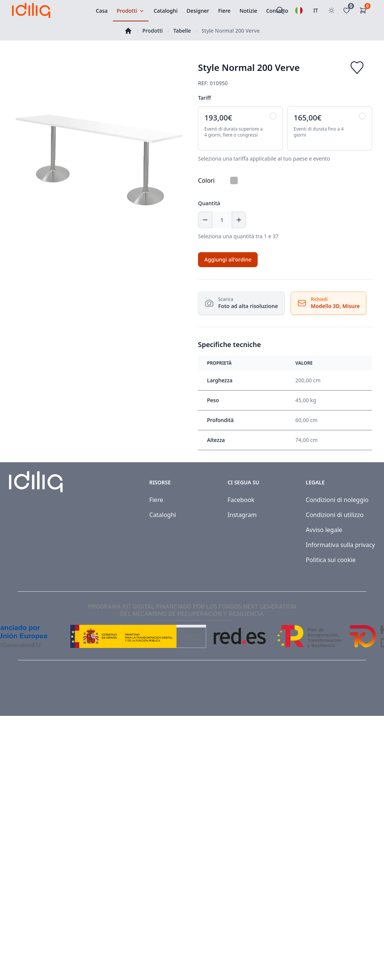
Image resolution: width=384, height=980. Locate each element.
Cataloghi (163, 515)
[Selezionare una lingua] (299, 11)
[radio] (240, 128)
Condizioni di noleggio (337, 500)
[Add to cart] (228, 260)
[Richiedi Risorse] (328, 303)
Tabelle (182, 31)
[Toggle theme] (331, 11)
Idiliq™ (45, 694)
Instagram (242, 515)
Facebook (241, 500)
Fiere (156, 500)
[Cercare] (280, 11)
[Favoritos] (348, 11)
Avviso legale (324, 530)
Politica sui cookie (331, 560)
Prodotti (153, 31)
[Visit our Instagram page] (362, 694)
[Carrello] (364, 11)
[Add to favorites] (357, 68)
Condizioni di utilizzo (334, 515)
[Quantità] (222, 220)
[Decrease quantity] (205, 220)
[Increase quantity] (239, 220)
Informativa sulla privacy (340, 545)
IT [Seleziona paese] (316, 10)
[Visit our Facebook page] (346, 694)
